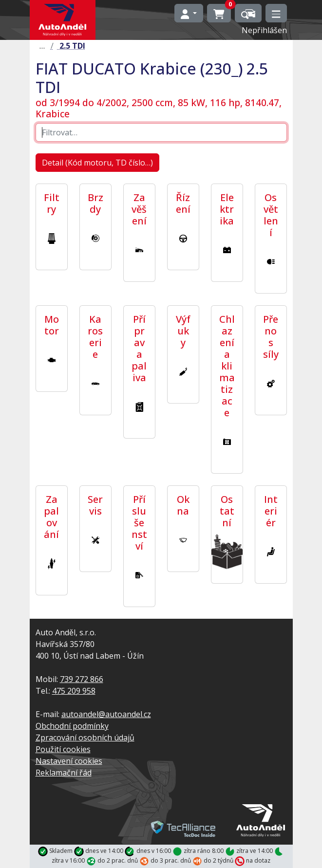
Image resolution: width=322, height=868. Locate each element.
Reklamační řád (64, 773)
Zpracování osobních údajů (85, 738)
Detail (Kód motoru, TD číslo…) (97, 163)
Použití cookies (63, 749)
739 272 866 (82, 679)
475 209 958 (74, 691)
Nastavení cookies (69, 761)
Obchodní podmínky (72, 726)
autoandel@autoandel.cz (106, 714)
